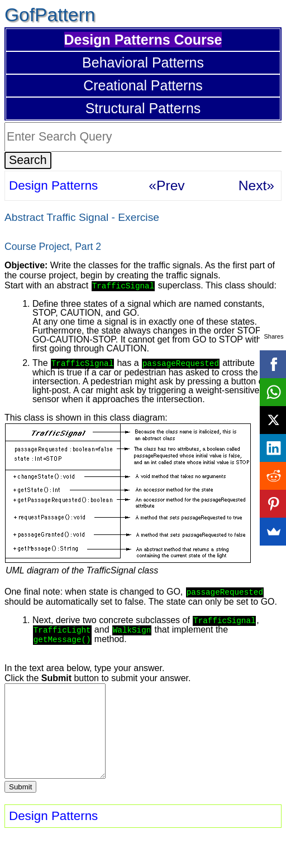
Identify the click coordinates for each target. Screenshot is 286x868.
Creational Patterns (143, 85)
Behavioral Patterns (143, 62)
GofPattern (50, 15)
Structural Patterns (143, 108)
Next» (256, 185)
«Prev (166, 185)
